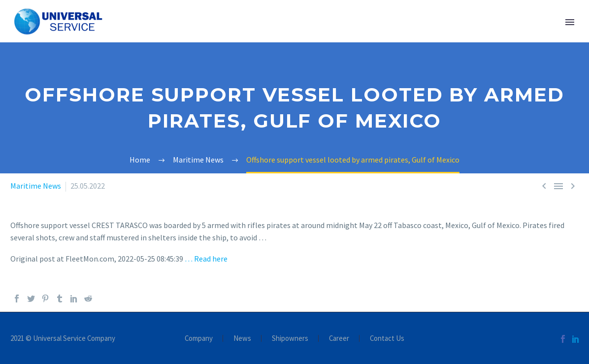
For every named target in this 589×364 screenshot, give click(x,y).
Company (199, 339)
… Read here (206, 259)
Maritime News (36, 186)
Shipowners (290, 339)
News (242, 339)
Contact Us (387, 339)
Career (339, 339)
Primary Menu (570, 22)
